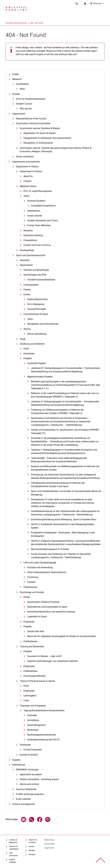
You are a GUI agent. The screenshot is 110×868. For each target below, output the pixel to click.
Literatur (31, 582)
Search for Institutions (14, 848)
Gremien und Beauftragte (36, 270)
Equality (16, 760)
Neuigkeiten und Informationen (43, 324)
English (97, 3)
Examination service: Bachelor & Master (40, 128)
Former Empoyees (33, 750)
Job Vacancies (14, 854)
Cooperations (30, 240)
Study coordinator (25, 157)
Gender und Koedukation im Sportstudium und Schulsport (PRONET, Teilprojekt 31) (65, 432)
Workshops (33, 730)
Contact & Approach (13, 841)
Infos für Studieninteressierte (31, 99)
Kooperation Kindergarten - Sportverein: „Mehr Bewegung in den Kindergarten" (63, 534)
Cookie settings (13, 861)
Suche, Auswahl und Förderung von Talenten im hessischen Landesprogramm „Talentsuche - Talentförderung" (61, 556)
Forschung (33, 577)
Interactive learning (33, 235)
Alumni (27, 329)
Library (31, 846)
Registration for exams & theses (40, 133)
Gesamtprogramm (36, 725)
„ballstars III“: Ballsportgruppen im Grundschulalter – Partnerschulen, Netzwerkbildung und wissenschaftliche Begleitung (66, 370)
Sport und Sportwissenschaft (31, 255)
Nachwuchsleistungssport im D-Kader (50, 549)
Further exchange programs (30, 794)
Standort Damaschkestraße (41, 280)
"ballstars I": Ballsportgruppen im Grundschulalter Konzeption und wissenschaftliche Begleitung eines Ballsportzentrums (64, 451)
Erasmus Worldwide (26, 789)
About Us (28, 176)
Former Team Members (39, 225)
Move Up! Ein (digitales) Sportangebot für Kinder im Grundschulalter (61, 636)
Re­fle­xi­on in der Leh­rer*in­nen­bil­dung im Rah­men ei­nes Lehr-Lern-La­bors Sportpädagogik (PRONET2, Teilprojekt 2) (65, 395)
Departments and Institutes (26, 162)
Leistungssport (31, 285)
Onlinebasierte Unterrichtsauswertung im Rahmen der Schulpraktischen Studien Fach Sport (58, 485)
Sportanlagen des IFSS (35, 275)
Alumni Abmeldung (37, 334)
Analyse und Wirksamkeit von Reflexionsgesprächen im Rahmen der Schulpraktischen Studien (65, 468)
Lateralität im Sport (37, 617)
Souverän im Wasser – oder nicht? (45, 656)
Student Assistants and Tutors (42, 220)
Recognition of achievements (38, 143)
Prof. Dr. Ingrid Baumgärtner (38, 191)
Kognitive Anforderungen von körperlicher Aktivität (52, 661)
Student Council (24, 104)
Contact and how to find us (37, 245)
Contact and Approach (24, 804)
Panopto (32, 854)
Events (27, 294)
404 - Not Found (48, 23)
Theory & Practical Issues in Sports (37, 681)
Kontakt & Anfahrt (29, 755)
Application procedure (31, 774)
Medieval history (28, 186)
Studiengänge (27, 250)
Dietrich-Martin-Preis (37, 299)
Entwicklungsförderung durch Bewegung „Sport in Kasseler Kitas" (64, 519)
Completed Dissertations (43, 206)
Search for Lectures (33, 841)
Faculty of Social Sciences (27, 23)
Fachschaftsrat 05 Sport (36, 314)
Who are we (26, 109)
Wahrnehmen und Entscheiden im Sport (47, 607)
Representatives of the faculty (31, 119)
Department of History (27, 167)
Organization (19, 114)
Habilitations (34, 211)
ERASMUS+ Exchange (27, 770)
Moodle (32, 850)
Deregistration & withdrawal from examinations (47, 138)
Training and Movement (32, 647)
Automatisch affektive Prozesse (43, 602)
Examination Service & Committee (33, 123)
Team (26, 196)
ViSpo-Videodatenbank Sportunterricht (47, 572)
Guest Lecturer (35, 216)
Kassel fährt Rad (36, 631)
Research (17, 79)
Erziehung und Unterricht (32, 344)
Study (23, 339)
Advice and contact (29, 784)
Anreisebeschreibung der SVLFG (43, 740)
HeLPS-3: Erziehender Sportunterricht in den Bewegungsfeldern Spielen (63, 526)
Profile (16, 74)
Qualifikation (22, 84)
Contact (27, 181)
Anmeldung (33, 720)
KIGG (22, 89)
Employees (29, 354)
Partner (27, 290)
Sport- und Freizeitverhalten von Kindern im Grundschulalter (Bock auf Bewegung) (66, 493)
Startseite (25, 260)
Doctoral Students (36, 201)
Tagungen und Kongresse (33, 706)
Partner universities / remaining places (39, 779)
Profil (26, 349)
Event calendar (23, 799)
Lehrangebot (30, 696)
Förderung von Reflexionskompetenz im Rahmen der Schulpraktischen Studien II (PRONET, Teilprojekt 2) (57, 412)
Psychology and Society (32, 592)
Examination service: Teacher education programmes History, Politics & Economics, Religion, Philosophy (56, 150)
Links (26, 700)
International (19, 765)
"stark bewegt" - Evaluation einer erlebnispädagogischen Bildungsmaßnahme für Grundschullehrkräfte (59, 460)
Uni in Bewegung (36, 304)
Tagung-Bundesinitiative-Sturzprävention (44, 710)
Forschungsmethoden (35, 676)
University (10, 23)
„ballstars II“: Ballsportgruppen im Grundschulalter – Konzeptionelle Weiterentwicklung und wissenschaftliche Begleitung (65, 403)
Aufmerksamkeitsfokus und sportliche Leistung (51, 612)
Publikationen (30, 587)
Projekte (28, 358)
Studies (16, 94)
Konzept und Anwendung (40, 567)
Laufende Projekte (36, 363)
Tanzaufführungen (37, 309)
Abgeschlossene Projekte (40, 377)
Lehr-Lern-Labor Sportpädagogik (40, 563)
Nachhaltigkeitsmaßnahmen (42, 735)
